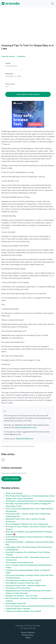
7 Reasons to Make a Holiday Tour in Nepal (23, 611)
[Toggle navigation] (53, 4)
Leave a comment (11, 479)
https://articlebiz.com (25, 439)
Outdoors (21, 56)
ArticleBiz (9, 4)
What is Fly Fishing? (14, 493)
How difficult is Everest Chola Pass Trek (22, 583)
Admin (28, 638)
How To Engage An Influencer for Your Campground (27, 524)
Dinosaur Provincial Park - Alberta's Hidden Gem (26, 586)
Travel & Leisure (8, 56)
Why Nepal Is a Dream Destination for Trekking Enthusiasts (30, 501)
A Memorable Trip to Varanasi (18, 609)
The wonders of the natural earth (19, 562)
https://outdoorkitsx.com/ (26, 428)
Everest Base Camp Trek (16, 603)
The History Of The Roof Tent (18, 588)
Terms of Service (28, 632)
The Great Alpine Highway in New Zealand (23, 580)
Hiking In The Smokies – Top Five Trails (22, 596)
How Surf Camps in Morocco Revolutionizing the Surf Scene (30, 606)
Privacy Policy (28, 635)
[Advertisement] (28, 24)
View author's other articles (28, 94)
